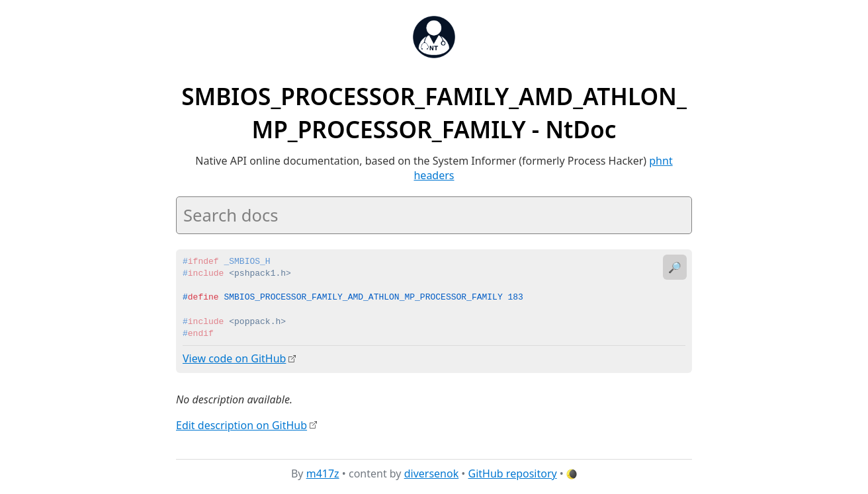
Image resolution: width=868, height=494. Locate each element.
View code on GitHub (234, 358)
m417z (323, 473)
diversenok (432, 473)
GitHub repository (513, 473)
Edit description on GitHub (241, 425)
